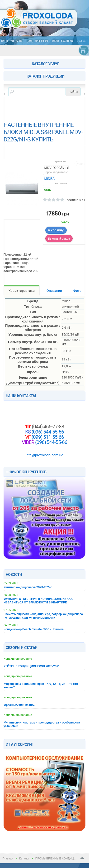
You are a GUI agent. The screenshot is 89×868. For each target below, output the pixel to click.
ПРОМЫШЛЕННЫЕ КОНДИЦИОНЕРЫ (61, 859)
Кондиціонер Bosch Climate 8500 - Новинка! (34, 629)
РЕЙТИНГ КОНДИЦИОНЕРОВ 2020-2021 (32, 666)
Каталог (24, 859)
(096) (38, 41)
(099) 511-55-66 (47, 437)
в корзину (56, 230)
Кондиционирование (18, 659)
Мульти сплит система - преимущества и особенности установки (42, 724)
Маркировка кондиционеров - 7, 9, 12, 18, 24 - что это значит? (41, 686)
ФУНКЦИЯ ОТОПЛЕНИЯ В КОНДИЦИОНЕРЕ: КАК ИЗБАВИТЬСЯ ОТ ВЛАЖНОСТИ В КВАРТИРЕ (38, 601)
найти (73, 91)
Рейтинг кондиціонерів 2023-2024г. (28, 587)
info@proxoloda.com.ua (45, 455)
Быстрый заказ (59, 239)
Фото (77, 291)
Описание (54, 291)
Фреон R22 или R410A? (19, 705)
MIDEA (50, 179)
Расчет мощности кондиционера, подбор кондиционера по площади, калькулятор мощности (43, 616)
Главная (8, 859)
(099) (63, 41)
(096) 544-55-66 (47, 432)
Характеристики (22, 291)
